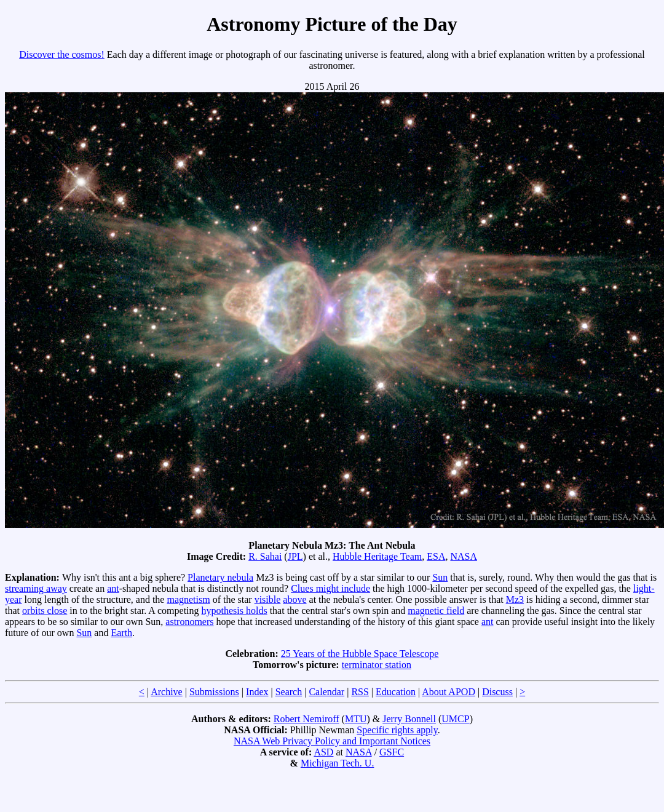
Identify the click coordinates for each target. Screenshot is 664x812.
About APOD (449, 692)
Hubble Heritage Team (377, 556)
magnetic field (436, 611)
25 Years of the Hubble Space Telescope (360, 654)
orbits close (45, 611)
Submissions (214, 692)
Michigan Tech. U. (337, 763)
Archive (167, 692)
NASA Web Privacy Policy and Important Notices (332, 741)
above (294, 599)
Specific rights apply (397, 730)
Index (257, 692)
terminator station (377, 665)
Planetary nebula (220, 577)
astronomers (189, 622)
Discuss (497, 692)
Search (289, 692)
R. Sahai (265, 556)
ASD (323, 752)
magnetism (188, 599)
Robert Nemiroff (306, 719)
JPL (295, 556)
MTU (356, 719)
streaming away (36, 588)
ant (113, 588)
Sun (440, 577)
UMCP (455, 719)
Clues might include (330, 588)
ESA (436, 556)
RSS (360, 692)
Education (396, 692)
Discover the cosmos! (62, 54)
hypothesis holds (235, 611)
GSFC (392, 752)
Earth (121, 633)
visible (268, 599)
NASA (464, 556)
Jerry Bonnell (409, 719)
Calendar (326, 692)
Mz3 (515, 599)
